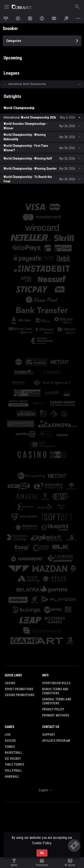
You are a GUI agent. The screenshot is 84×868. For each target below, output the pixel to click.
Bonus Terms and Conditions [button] (55, 638)
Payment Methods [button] (56, 662)
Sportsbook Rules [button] (56, 630)
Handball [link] (12, 723)
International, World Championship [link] (27, 84)
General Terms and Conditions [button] (57, 648)
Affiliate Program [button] (56, 687)
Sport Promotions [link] (19, 636)
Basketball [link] (13, 699)
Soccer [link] (10, 687)
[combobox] (42, 737)
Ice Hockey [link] (13, 705)
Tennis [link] (10, 693)
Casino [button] (10, 630)
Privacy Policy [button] (53, 656)
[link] (22, 7)
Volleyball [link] (13, 717)
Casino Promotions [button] (20, 642)
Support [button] (49, 681)
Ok (42, 853)
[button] (42, 84)
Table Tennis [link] (14, 711)
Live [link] (8, 681)
